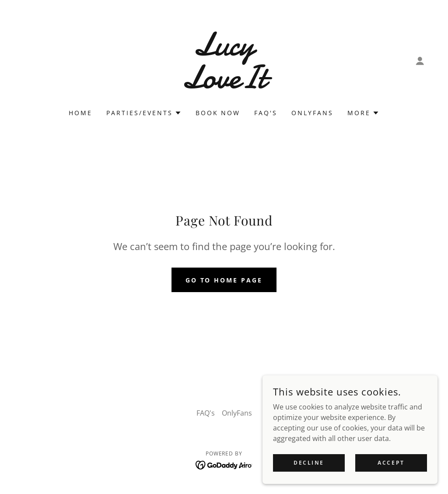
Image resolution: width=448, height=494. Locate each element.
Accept (391, 463)
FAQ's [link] (266, 113)
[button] (420, 61)
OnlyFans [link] (312, 113)
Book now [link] (218, 113)
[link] (224, 85)
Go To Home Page (224, 280)
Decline (309, 463)
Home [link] (80, 113)
